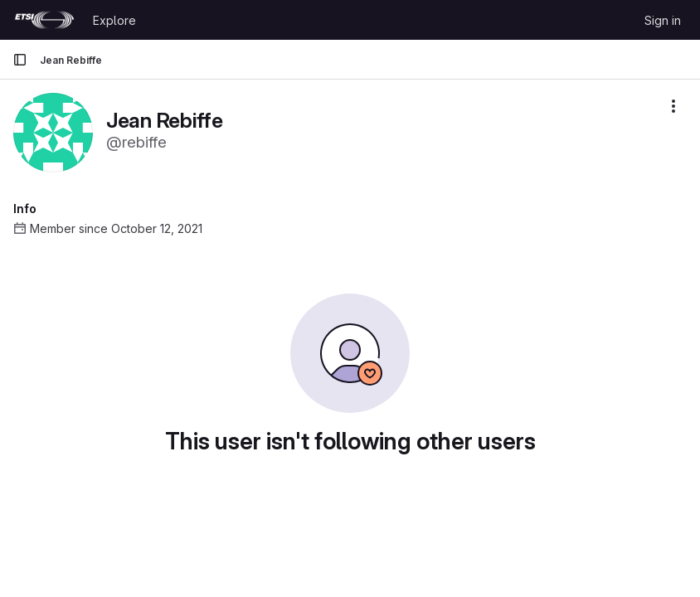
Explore (114, 20)
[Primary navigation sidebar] (20, 60)
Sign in (663, 20)
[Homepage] (44, 20)
